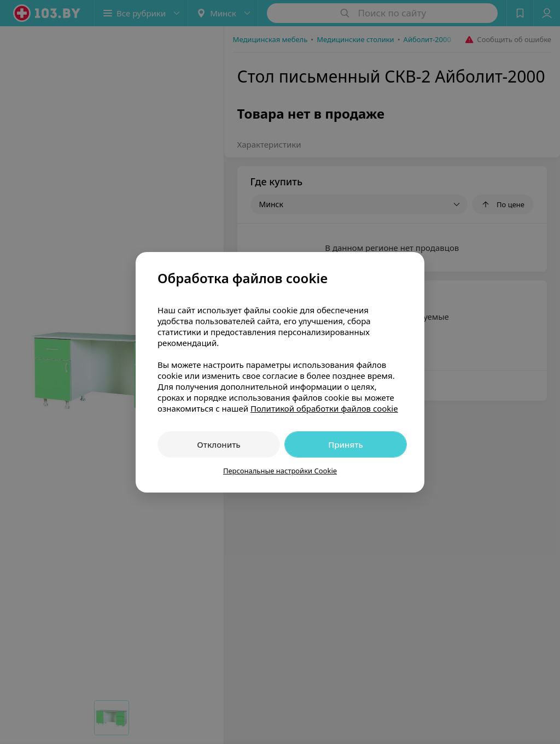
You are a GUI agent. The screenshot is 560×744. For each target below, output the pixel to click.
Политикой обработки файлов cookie (324, 408)
